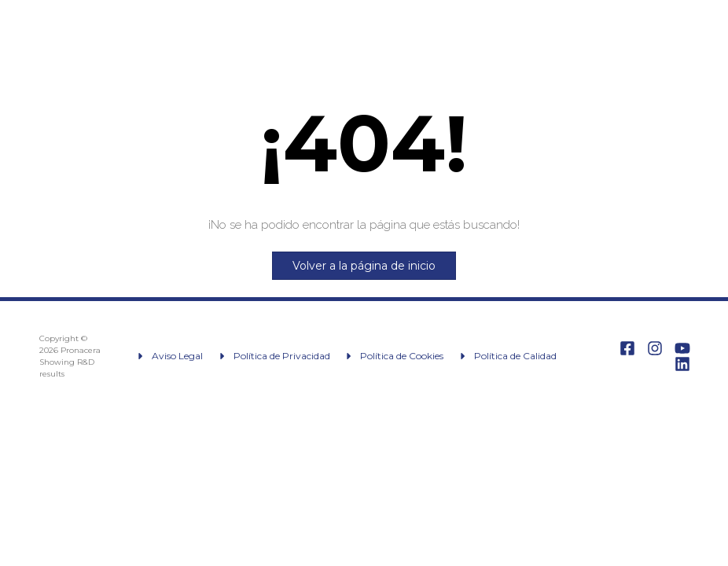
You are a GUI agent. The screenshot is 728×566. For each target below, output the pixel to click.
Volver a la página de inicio (364, 266)
